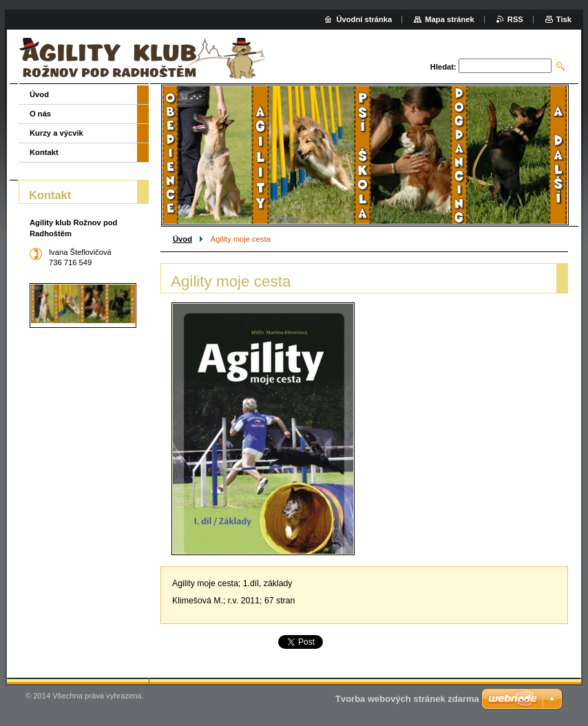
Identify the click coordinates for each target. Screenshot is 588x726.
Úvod (182, 239)
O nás (40, 114)
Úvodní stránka (364, 19)
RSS (515, 19)
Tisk (564, 19)
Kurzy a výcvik (56, 133)
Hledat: (443, 67)
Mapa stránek (450, 19)
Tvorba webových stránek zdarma (407, 699)
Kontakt (44, 152)
